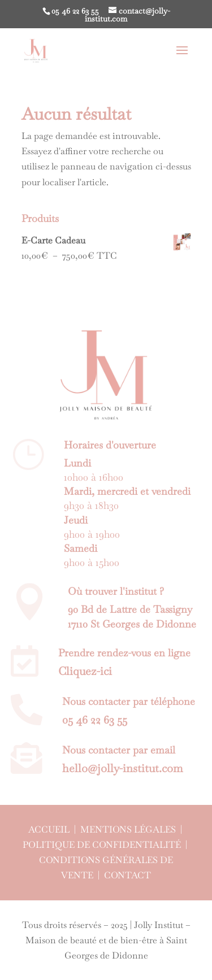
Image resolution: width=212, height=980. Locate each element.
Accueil (49, 829)
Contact (127, 875)
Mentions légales (128, 829)
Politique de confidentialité (102, 845)
